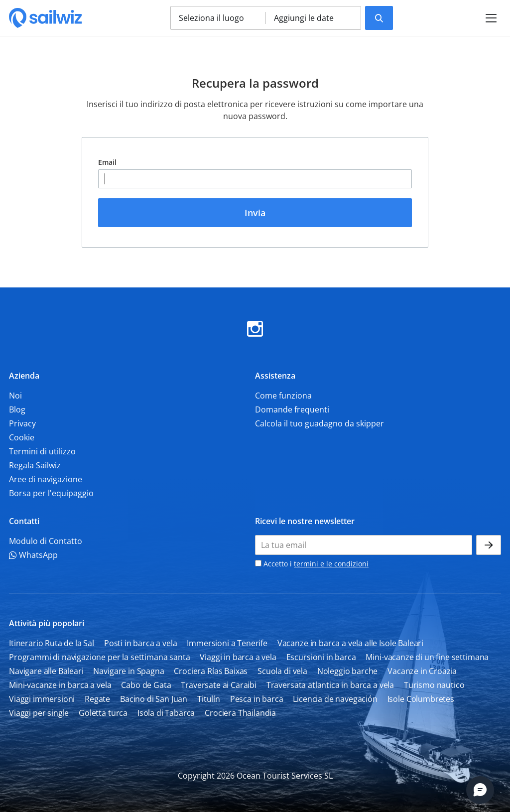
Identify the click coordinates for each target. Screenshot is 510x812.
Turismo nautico (434, 685)
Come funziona (283, 396)
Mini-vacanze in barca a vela (60, 685)
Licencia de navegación (335, 699)
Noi (15, 396)
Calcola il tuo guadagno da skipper (319, 423)
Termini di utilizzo (42, 451)
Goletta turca (103, 713)
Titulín (209, 699)
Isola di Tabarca (166, 713)
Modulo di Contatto (46, 541)
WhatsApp (33, 555)
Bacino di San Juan (154, 699)
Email (107, 162)
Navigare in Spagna (128, 671)
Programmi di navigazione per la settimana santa (99, 657)
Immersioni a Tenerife (227, 643)
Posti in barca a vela (141, 643)
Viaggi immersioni (42, 699)
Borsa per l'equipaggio (51, 493)
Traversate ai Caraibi (219, 685)
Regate (97, 699)
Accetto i (312, 564)
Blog (17, 409)
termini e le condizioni (331, 564)
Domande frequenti (292, 409)
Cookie (22, 437)
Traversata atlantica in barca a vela (330, 685)
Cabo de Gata (146, 685)
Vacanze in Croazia (422, 671)
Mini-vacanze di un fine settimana (427, 657)
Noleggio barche (348, 671)
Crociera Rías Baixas (211, 671)
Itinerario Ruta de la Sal (52, 643)
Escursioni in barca (321, 657)
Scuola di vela (282, 671)
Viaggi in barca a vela (238, 657)
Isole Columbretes (421, 699)
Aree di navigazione (46, 479)
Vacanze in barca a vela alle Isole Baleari (350, 643)
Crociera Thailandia (240, 713)
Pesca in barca (257, 699)
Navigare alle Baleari (46, 671)
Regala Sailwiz (35, 465)
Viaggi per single (39, 713)
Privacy (22, 423)
